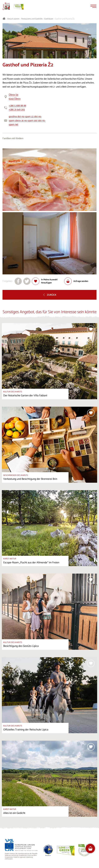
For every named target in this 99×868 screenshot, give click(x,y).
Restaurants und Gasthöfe (32, 19)
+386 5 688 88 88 (17, 106)
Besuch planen (13, 19)
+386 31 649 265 (17, 110)
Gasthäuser (49, 19)
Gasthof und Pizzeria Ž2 (65, 19)
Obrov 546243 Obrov (15, 97)
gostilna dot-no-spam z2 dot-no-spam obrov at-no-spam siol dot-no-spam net (27, 121)
